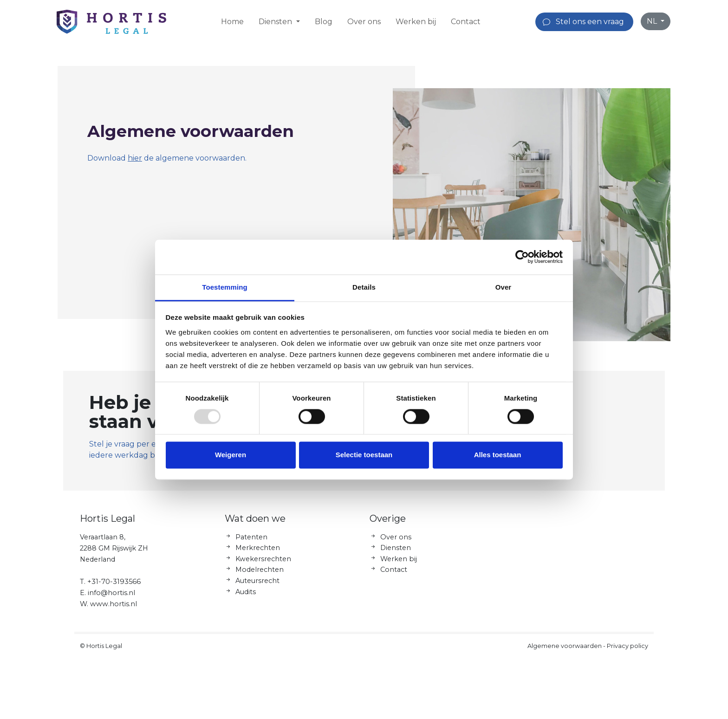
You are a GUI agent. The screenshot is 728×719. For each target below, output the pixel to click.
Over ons (364, 22)
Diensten (396, 551)
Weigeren (231, 455)
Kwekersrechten (263, 562)
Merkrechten (258, 551)
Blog (324, 22)
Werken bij (416, 22)
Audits (246, 595)
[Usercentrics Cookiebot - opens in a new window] (522, 257)
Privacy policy (627, 649)
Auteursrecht (257, 584)
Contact (466, 22)
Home (232, 22)
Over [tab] (504, 287)
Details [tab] (364, 287)
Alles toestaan (498, 455)
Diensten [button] (276, 22)
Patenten (251, 540)
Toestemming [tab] (225, 287)
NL (653, 21)
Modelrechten (260, 573)
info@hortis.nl (111, 596)
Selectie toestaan (364, 455)
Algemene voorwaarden (565, 649)
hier (135, 158)
